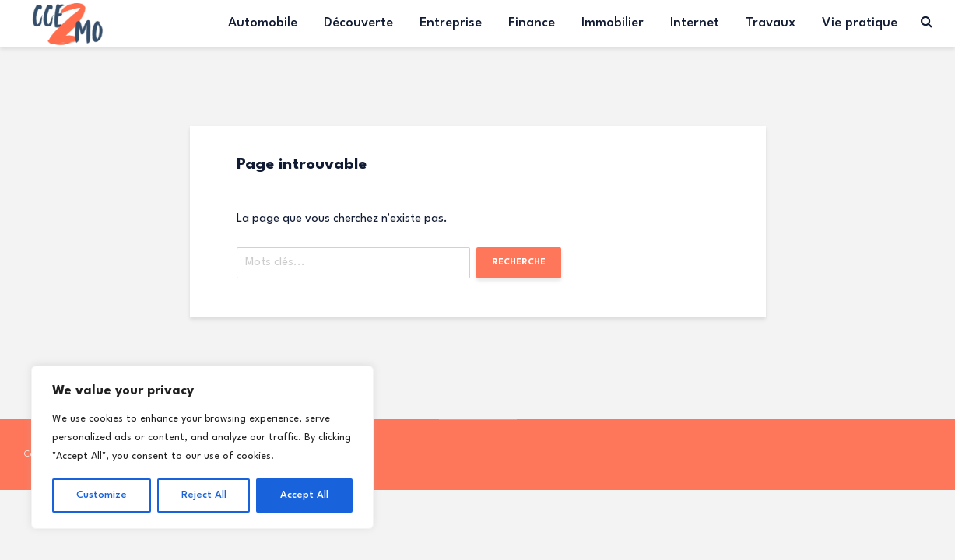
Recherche (519, 262)
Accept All (304, 495)
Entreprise (451, 23)
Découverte (358, 23)
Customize (102, 495)
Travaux (771, 23)
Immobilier (613, 23)
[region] (202, 447)
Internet (695, 23)
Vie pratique (860, 23)
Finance (532, 23)
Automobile (263, 23)
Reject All (204, 495)
